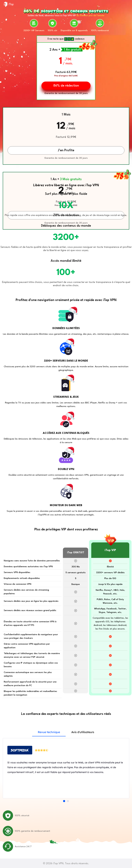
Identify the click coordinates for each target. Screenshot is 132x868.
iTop (9, 4)
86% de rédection (66, 86)
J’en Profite (66, 150)
